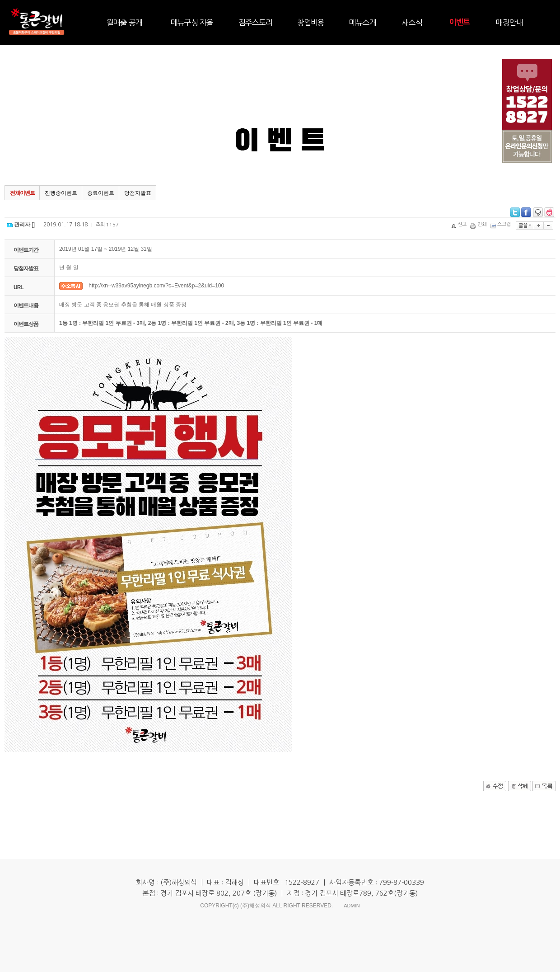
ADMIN (352, 906)
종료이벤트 (101, 193)
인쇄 (479, 224)
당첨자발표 (138, 193)
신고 (460, 224)
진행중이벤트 (61, 193)
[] (21, 225)
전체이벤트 (22, 193)
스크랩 (501, 224)
